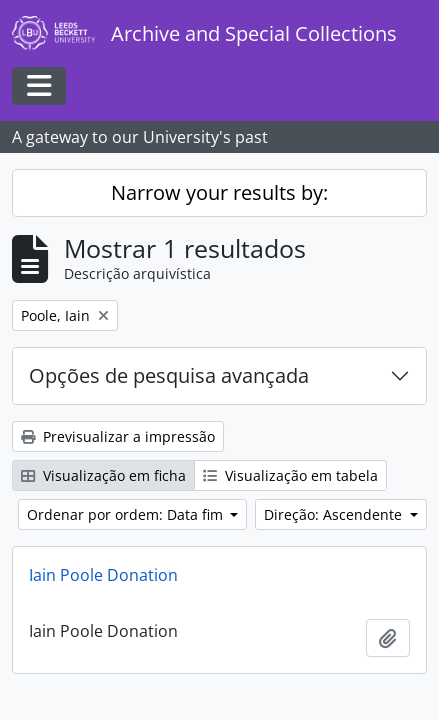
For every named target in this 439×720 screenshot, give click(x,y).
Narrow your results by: (219, 192)
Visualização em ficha (103, 475)
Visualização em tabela (290, 475)
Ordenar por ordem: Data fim (127, 514)
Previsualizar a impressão (118, 436)
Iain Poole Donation (103, 575)
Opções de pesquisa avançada (169, 375)
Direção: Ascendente (335, 514)
